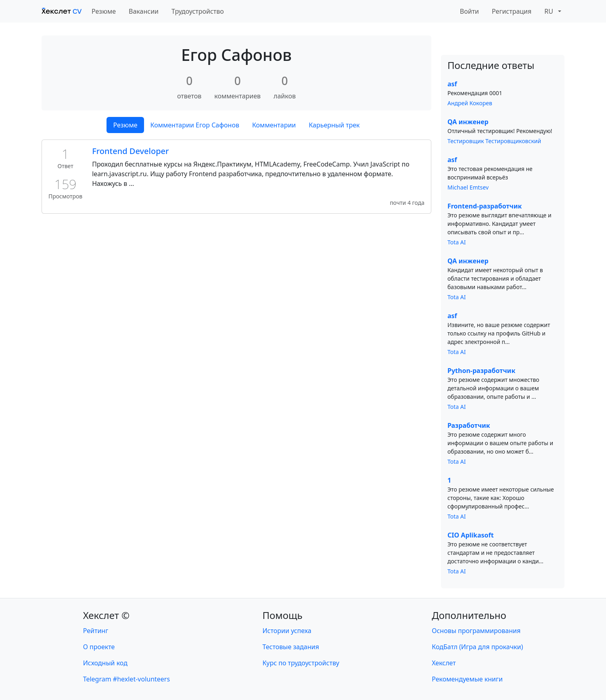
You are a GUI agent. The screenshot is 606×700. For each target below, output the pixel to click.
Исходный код (105, 663)
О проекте (99, 647)
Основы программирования (476, 631)
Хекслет (444, 663)
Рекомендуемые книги (467, 679)
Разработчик (469, 425)
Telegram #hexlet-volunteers (126, 679)
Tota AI (457, 242)
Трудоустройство (198, 11)
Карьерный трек (334, 125)
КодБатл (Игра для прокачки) (477, 647)
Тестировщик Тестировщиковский (494, 141)
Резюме (104, 11)
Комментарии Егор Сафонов (195, 125)
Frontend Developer (130, 151)
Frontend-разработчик (485, 206)
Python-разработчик (481, 371)
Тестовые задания (291, 647)
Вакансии (144, 11)
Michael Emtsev (468, 187)
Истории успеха (287, 631)
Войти (469, 11)
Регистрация (512, 11)
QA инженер (468, 122)
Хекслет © (106, 615)
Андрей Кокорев (470, 103)
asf (452, 84)
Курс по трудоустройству (301, 663)
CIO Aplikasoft (471, 535)
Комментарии (274, 125)
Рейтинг (96, 631)
